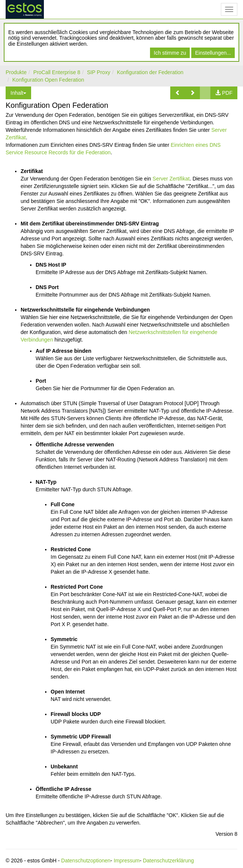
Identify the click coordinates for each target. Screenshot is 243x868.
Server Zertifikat (171, 179)
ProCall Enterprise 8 (57, 72)
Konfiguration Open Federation (48, 80)
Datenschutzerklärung (168, 861)
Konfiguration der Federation (150, 72)
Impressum (127, 861)
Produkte (16, 72)
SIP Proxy (99, 72)
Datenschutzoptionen (86, 861)
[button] (178, 93)
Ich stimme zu (170, 53)
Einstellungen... (213, 53)
